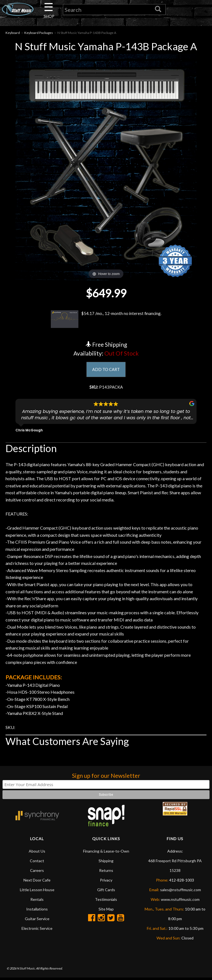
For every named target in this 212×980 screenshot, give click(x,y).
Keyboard (13, 34)
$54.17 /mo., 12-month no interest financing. (106, 320)
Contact (37, 863)
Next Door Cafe (37, 882)
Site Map (106, 911)
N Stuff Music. (26, 970)
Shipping (106, 863)
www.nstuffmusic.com (180, 902)
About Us (37, 853)
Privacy (106, 882)
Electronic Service (37, 930)
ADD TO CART (106, 371)
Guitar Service (37, 921)
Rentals (37, 902)
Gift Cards (106, 892)
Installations (37, 911)
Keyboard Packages (39, 34)
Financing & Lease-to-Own (106, 853)
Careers (37, 873)
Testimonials (106, 902)
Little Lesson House (37, 892)
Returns (106, 873)
